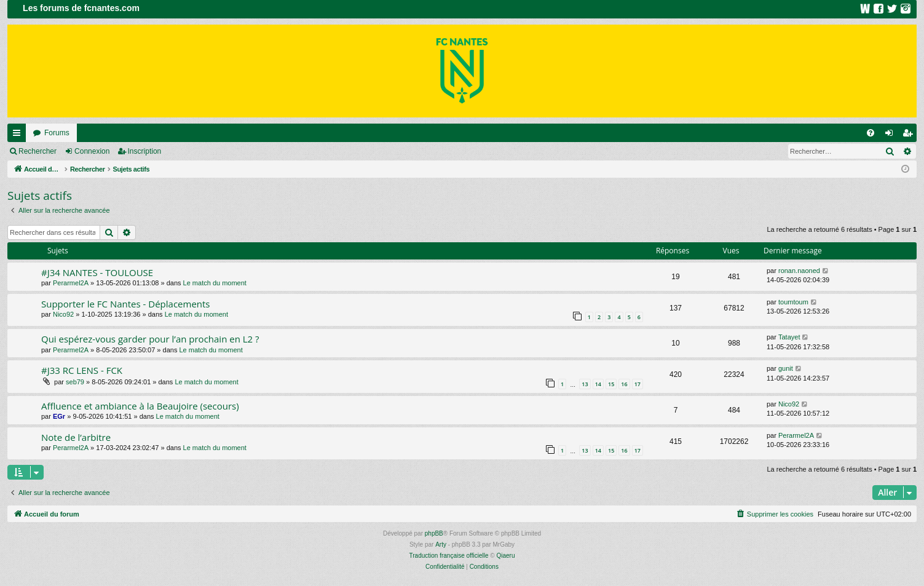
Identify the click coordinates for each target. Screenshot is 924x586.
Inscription (145, 151)
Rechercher (38, 151)
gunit (786, 368)
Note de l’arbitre (76, 437)
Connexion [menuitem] (892, 135)
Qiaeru (505, 556)
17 (638, 384)
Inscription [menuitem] (910, 135)
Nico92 (63, 314)
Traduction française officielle (449, 556)
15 (611, 384)
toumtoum (793, 302)
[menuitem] (871, 133)
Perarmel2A (71, 283)
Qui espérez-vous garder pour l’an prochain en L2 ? (150, 339)
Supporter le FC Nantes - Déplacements (126, 304)
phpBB (434, 533)
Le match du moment (215, 283)
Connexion (92, 151)
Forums (57, 133)
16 (624, 384)
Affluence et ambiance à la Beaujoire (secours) (140, 406)
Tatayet (789, 337)
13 (585, 384)
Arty (441, 544)
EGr (59, 416)
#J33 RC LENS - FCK (82, 370)
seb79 (75, 382)
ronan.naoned (799, 271)
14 (598, 384)
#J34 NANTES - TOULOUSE (97, 272)
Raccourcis (19, 135)
